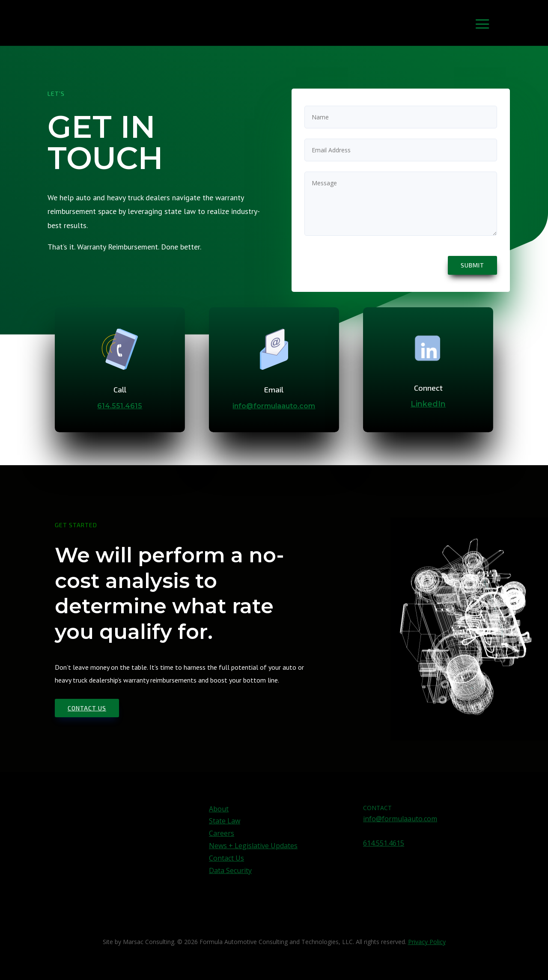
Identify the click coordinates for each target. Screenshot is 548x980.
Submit (472, 265)
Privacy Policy (427, 942)
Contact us (87, 708)
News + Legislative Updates (253, 846)
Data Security (230, 870)
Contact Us (226, 858)
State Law (225, 821)
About (219, 809)
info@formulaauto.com (274, 406)
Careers (222, 833)
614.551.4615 (120, 406)
